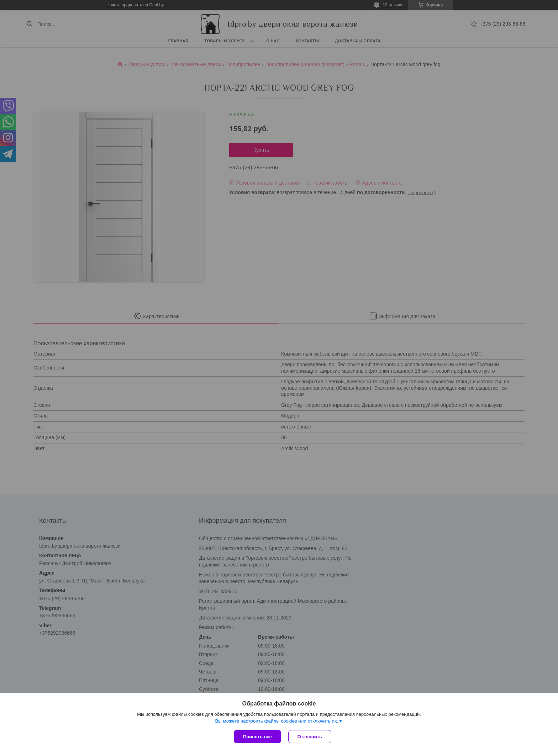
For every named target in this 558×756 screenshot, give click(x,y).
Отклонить (310, 737)
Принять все (257, 737)
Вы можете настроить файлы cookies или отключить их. (277, 721)
